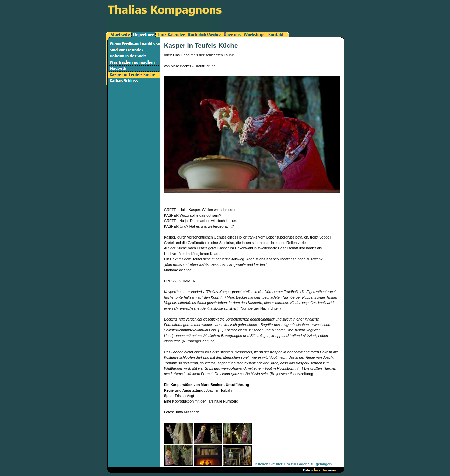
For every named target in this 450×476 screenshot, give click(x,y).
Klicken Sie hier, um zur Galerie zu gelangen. (294, 464)
